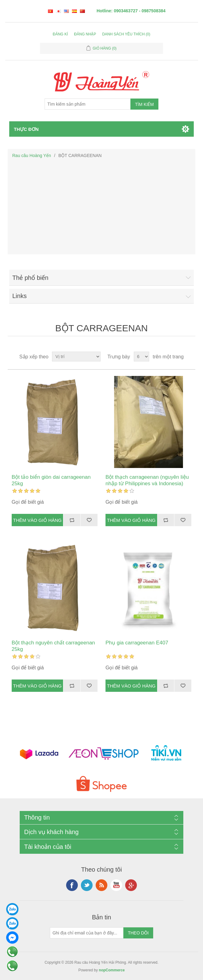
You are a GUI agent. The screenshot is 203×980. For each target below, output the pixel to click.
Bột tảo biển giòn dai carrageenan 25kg (51, 480)
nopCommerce (112, 970)
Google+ (131, 885)
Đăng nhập (85, 34)
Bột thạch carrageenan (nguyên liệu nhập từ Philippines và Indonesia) (147, 480)
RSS (101, 885)
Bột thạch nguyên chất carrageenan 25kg (53, 646)
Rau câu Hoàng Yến (32, 155)
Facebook (72, 885)
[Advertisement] (102, 207)
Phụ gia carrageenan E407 (137, 643)
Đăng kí (60, 34)
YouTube (116, 885)
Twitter (87, 885)
